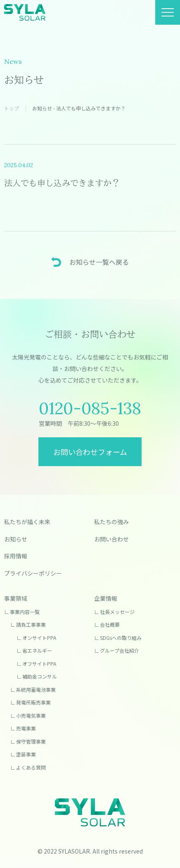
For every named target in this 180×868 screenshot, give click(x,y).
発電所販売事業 (33, 702)
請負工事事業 (31, 624)
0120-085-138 (90, 408)
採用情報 (16, 556)
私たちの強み (111, 522)
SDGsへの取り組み (121, 638)
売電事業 (26, 728)
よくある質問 (31, 767)
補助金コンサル (40, 676)
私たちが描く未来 (27, 522)
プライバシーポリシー (33, 573)
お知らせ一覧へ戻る (99, 262)
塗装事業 (26, 754)
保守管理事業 (31, 741)
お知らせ (16, 539)
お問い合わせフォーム (90, 452)
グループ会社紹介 (120, 650)
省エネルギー (37, 650)
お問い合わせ (111, 539)
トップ (12, 108)
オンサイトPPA (39, 638)
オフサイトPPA (39, 664)
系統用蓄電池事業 (36, 689)
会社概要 (110, 624)
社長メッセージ (117, 612)
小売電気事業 (31, 715)
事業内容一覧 (25, 612)
